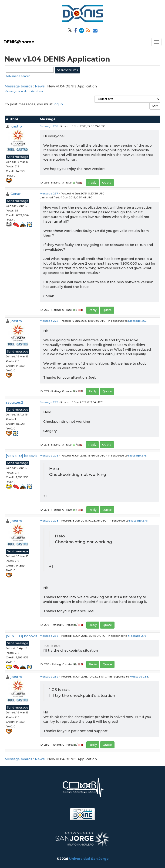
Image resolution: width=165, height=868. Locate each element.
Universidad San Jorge (89, 859)
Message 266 (49, 126)
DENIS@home (19, 42)
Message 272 (49, 321)
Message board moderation (24, 91)
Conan (16, 194)
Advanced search (18, 76)
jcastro (16, 126)
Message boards (19, 86)
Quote (107, 183)
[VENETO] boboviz (22, 456)
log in (58, 104)
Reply (92, 183)
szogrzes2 (14, 402)
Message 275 (49, 402)
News (40, 86)
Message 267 (49, 193)
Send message (18, 157)
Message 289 (49, 676)
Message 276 (49, 455)
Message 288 (49, 636)
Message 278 (49, 520)
